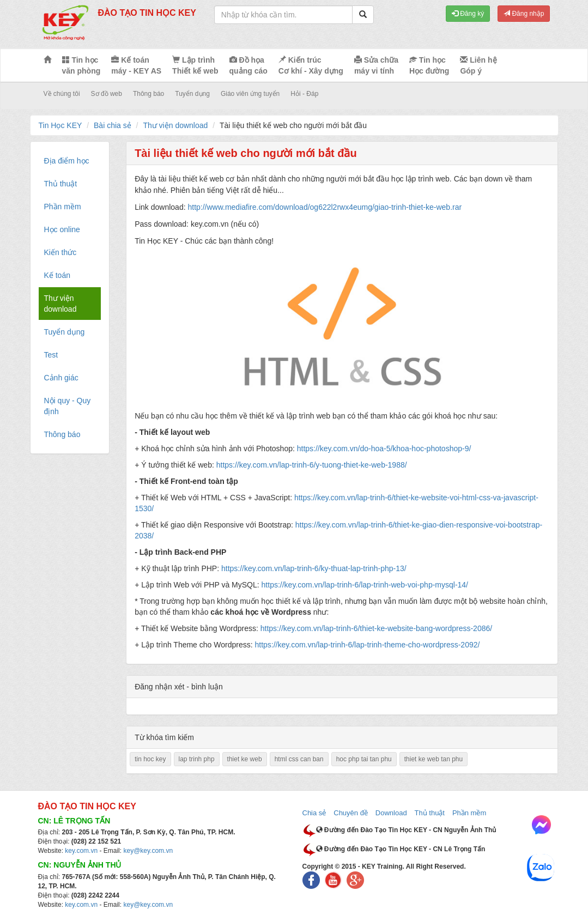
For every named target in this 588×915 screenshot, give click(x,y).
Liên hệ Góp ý (478, 65)
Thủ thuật (430, 813)
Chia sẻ (314, 813)
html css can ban (299, 759)
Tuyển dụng (192, 94)
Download (391, 813)
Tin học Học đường (429, 65)
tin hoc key (150, 759)
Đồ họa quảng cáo (248, 65)
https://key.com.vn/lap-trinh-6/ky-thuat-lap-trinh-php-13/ (314, 568)
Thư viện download (175, 125)
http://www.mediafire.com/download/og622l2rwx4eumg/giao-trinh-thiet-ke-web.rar (325, 207)
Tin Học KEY (60, 125)
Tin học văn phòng (81, 65)
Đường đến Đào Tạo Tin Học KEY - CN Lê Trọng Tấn (401, 849)
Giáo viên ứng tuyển (250, 94)
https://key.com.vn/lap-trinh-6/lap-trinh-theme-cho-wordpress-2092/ (367, 645)
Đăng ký (468, 14)
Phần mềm (469, 813)
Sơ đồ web (107, 94)
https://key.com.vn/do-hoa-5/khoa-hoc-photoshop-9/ (384, 449)
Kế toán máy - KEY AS (136, 65)
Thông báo (148, 94)
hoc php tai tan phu (364, 759)
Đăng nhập (524, 14)
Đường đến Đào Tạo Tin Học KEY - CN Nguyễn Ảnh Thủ (406, 830)
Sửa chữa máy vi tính (376, 65)
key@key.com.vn (148, 851)
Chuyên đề (351, 813)
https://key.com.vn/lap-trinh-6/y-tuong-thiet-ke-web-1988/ (312, 465)
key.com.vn (81, 851)
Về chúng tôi (62, 94)
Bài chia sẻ (113, 125)
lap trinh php (197, 759)
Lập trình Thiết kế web (195, 65)
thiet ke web (245, 759)
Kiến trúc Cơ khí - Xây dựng (311, 65)
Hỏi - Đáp (304, 94)
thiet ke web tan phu (434, 759)
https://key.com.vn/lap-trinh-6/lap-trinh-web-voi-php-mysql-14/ (365, 585)
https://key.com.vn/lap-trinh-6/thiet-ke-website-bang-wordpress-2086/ (376, 628)
